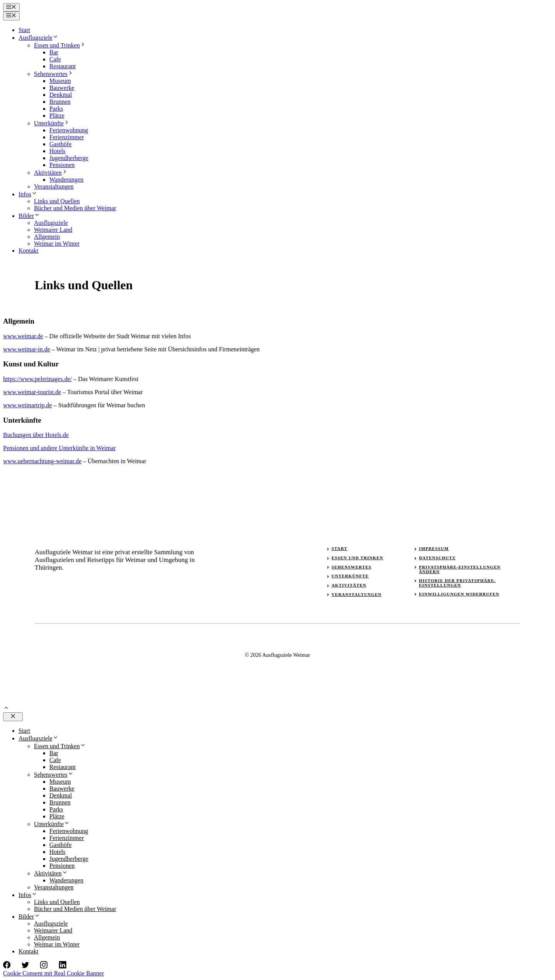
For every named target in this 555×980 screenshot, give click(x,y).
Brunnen (60, 102)
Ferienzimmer (67, 137)
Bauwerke (62, 88)
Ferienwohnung (69, 130)
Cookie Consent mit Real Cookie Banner (54, 973)
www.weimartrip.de (28, 405)
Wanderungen (66, 180)
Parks (56, 109)
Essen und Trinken (60, 45)
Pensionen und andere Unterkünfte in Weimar (59, 448)
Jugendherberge (69, 158)
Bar (54, 52)
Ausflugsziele (39, 38)
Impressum (434, 548)
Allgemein (47, 237)
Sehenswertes (54, 74)
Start (24, 30)
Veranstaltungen (54, 186)
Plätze (57, 116)
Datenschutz (437, 558)
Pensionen (62, 165)
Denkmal (61, 95)
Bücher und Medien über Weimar (75, 208)
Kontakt (29, 250)
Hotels (57, 151)
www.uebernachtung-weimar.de (42, 461)
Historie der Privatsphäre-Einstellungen (457, 583)
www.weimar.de (23, 336)
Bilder (29, 216)
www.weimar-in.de (27, 349)
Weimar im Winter (57, 244)
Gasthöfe (61, 144)
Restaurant (62, 66)
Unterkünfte (52, 123)
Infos (28, 194)
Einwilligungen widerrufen (459, 594)
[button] (6, 709)
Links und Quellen (57, 201)
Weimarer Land (53, 230)
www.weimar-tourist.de (32, 392)
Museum (60, 81)
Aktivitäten (51, 173)
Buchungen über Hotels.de (36, 435)
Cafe (55, 59)
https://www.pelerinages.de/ (37, 379)
